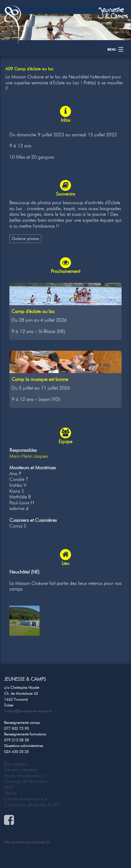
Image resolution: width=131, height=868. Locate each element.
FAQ (9, 787)
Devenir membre (21, 770)
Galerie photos (25, 238)
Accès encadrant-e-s (24, 776)
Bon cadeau (16, 764)
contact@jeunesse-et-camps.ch (28, 711)
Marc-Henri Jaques (29, 456)
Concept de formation (26, 781)
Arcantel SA (41, 842)
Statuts (10, 793)
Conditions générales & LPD (32, 805)
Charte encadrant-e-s (25, 799)
